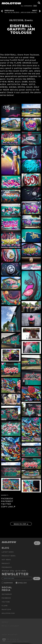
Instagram (7, 594)
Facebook (6, 598)
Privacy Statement (10, 626)
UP (37, 543)
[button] (4, 640)
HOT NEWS (6, 560)
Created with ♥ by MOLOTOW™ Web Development (15, 640)
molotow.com (8, 613)
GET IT (37, 578)
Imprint (5, 622)
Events (29, 20)
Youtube (6, 602)
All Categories (27, 6)
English (23, 583)
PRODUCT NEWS (9, 556)
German (9, 583)
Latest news (8, 552)
